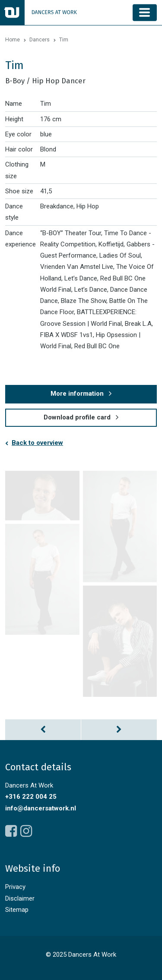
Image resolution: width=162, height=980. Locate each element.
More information (77, 394)
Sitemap (17, 910)
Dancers (40, 40)
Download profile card (77, 417)
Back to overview (37, 443)
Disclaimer (20, 898)
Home (13, 40)
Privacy (15, 887)
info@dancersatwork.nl (41, 808)
